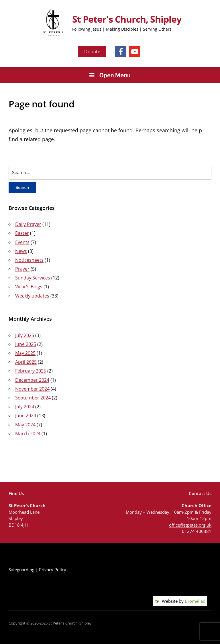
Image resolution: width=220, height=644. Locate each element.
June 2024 (26, 415)
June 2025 (26, 344)
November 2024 (32, 389)
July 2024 (25, 407)
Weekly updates (32, 296)
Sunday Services (33, 278)
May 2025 (25, 353)
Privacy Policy (53, 570)
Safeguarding (21, 570)
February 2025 (31, 371)
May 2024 (25, 425)
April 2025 (26, 362)
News (21, 251)
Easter (22, 233)
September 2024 (33, 398)
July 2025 (25, 335)
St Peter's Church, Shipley (127, 19)
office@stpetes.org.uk (190, 525)
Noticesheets (29, 260)
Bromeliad (195, 601)
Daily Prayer (28, 224)
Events (22, 242)
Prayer (22, 269)
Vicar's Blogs (29, 287)
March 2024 (28, 434)
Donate (92, 52)
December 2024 (32, 380)
